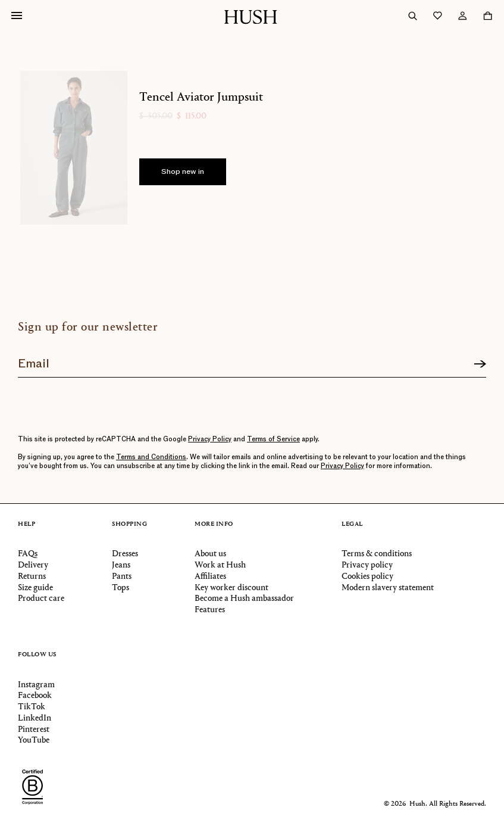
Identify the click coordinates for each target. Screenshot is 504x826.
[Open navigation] (17, 17)
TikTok (32, 707)
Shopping (129, 525)
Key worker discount (231, 588)
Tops (120, 588)
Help (26, 525)
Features (210, 610)
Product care (41, 599)
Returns (32, 577)
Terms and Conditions (151, 457)
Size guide (35, 588)
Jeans (121, 565)
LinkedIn (35, 719)
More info (214, 525)
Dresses (125, 554)
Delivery (33, 565)
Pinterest (34, 730)
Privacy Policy (210, 439)
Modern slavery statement (388, 588)
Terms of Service (273, 439)
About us (210, 554)
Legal (352, 525)
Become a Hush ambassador (244, 599)
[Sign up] (480, 364)
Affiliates (210, 577)
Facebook (35, 696)
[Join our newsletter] (252, 360)
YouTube (34, 741)
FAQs (28, 554)
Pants (122, 577)
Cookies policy (367, 577)
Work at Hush (220, 565)
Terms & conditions (377, 554)
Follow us (37, 655)
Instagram (36, 685)
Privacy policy (367, 565)
